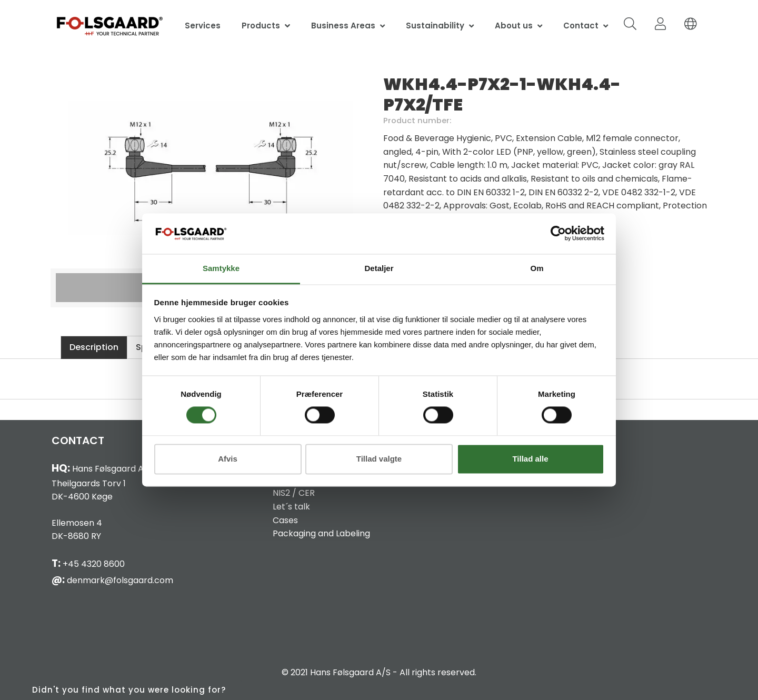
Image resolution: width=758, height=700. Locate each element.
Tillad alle (530, 459)
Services (203, 26)
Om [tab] (537, 268)
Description (94, 347)
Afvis (228, 459)
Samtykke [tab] (221, 268)
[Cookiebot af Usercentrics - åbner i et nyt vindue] (558, 234)
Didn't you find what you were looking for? (129, 690)
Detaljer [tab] (379, 268)
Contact (581, 26)
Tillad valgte (379, 459)
